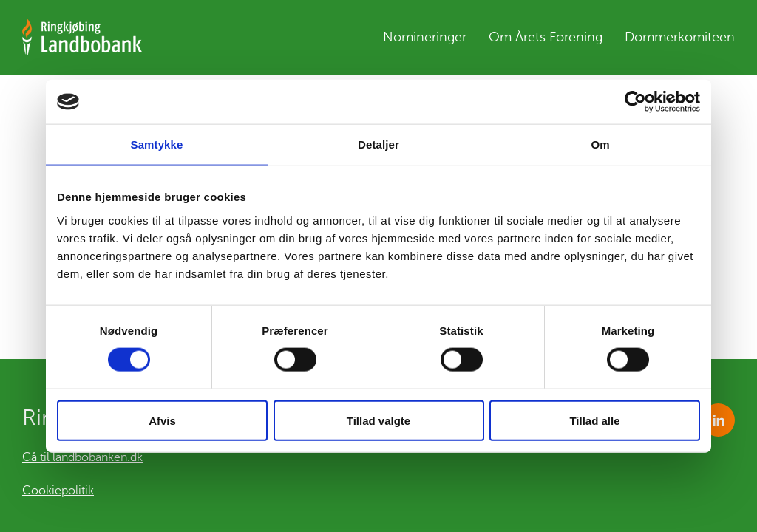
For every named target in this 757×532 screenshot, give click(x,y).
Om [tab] (600, 144)
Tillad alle (594, 420)
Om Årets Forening (546, 41)
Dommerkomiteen (680, 41)
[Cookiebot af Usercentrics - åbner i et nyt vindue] (635, 102)
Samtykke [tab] (157, 144)
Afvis (162, 420)
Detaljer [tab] (378, 144)
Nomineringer (425, 41)
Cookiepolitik (58, 491)
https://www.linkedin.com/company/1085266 (718, 420)
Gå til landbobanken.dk (82, 457)
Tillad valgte (378, 420)
